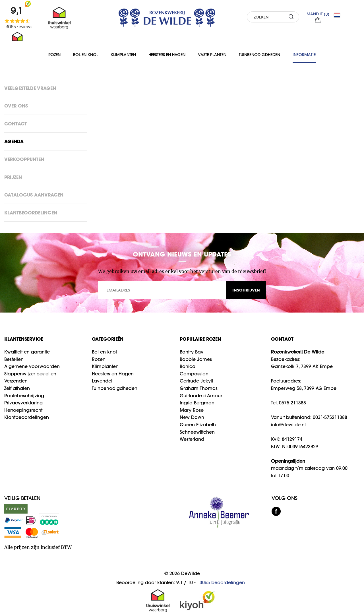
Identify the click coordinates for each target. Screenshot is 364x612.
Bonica (188, 366)
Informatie (304, 55)
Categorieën (108, 339)
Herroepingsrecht (23, 410)
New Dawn (192, 417)
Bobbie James (196, 359)
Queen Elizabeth (198, 425)
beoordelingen (222, 582)
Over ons (16, 106)
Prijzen (13, 177)
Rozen (54, 55)
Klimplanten (123, 55)
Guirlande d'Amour (201, 396)
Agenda (14, 141)
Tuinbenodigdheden (259, 55)
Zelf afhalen (17, 388)
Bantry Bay (192, 352)
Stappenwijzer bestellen (30, 374)
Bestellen (14, 359)
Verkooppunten (24, 159)
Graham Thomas (199, 388)
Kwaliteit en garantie (27, 352)
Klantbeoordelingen (31, 213)
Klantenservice (24, 339)
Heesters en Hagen (167, 55)
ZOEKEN (291, 17)
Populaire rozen (200, 339)
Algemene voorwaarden (32, 366)
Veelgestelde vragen (30, 88)
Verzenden (16, 381)
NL (339, 15)
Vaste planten (212, 55)
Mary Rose (192, 410)
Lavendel (102, 381)
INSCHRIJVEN (246, 290)
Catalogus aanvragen (34, 195)
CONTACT (282, 339)
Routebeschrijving (24, 396)
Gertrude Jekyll (196, 381)
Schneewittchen (197, 432)
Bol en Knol (86, 55)
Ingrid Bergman (197, 403)
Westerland (192, 439)
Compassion (194, 374)
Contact (15, 124)
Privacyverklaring (23, 403)
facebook (276, 511)
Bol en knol (104, 352)
